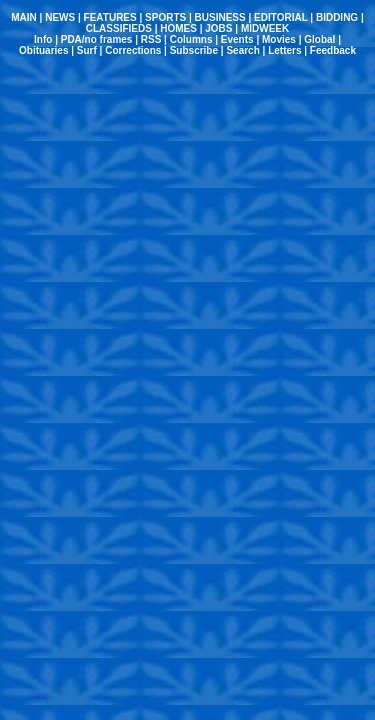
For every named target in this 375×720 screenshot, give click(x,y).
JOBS (218, 28)
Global (319, 39)
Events (237, 39)
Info (43, 39)
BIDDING (337, 17)
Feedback (333, 50)
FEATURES (110, 17)
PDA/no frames (97, 39)
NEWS (60, 17)
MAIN (24, 17)
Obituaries (43, 50)
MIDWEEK (265, 28)
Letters (284, 50)
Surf (87, 50)
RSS (151, 39)
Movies (279, 39)
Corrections (133, 50)
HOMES (178, 28)
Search (242, 50)
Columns (191, 39)
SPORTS (165, 17)
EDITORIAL (281, 17)
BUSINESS (220, 17)
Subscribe (194, 50)
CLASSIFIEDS (119, 28)
